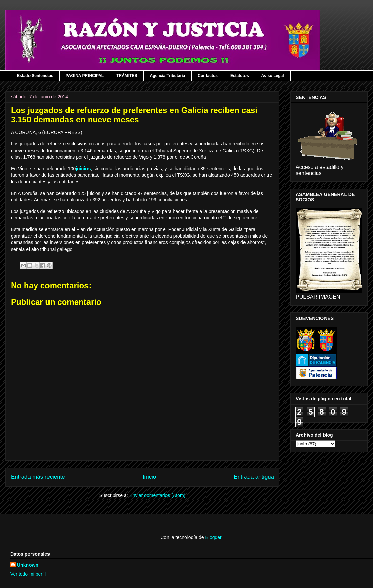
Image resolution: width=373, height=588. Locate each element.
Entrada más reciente (38, 477)
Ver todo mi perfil (28, 574)
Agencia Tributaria (168, 76)
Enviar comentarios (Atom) (157, 495)
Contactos (208, 76)
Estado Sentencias (35, 76)
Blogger (213, 537)
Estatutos (240, 76)
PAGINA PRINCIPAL (85, 76)
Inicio (149, 477)
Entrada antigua (254, 477)
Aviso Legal (273, 76)
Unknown (28, 565)
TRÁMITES (127, 76)
